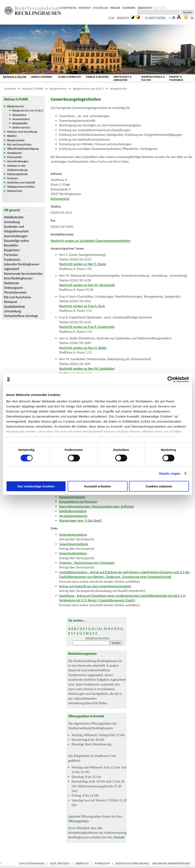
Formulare (11, 255)
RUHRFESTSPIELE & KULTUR (153, 79)
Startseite (10, 89)
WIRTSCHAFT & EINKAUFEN (123, 79)
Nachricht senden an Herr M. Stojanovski (87, 285)
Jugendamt (11, 269)
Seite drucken (60, 863)
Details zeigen (170, 473)
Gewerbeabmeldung (73, 553)
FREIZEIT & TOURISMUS (176, 79)
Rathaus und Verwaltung (22, 132)
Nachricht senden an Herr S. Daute (83, 264)
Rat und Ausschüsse (19, 144)
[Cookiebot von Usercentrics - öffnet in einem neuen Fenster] (171, 379)
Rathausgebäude (17, 174)
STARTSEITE (69, 8)
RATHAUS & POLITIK (15, 77)
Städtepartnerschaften (21, 187)
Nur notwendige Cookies (36, 486)
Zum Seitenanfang (32, 863)
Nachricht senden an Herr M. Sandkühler (87, 369)
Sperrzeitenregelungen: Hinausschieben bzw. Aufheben (97, 506)
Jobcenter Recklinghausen (22, 264)
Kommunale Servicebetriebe (23, 274)
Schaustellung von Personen (78, 502)
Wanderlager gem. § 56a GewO (80, 520)
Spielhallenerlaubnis (73, 511)
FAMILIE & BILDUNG (97, 77)
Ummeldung (12, 311)
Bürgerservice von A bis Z (88, 89)
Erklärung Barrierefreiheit (171, 863)
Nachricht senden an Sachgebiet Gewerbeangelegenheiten (90, 241)
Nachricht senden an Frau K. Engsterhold (87, 327)
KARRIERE (129, 8)
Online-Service (21, 127)
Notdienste (12, 283)
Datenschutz (15, 191)
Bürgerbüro (19, 115)
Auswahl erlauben (97, 486)
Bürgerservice (58, 89)
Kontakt (120, 837)
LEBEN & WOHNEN (42, 77)
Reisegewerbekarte (72, 497)
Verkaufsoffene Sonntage (21, 316)
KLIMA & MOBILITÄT (70, 77)
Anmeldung (12, 222)
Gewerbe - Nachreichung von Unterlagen (87, 563)
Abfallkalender (14, 217)
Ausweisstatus (21, 119)
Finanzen (13, 178)
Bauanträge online (16, 241)
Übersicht (82, 863)
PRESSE (115, 8)
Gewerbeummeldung (74, 544)
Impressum (102, 863)
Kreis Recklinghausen (18, 278)
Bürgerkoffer (20, 123)
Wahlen (12, 136)
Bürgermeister (16, 140)
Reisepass (11, 302)
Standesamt (14, 153)
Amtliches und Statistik (21, 182)
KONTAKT (85, 8)
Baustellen (11, 245)
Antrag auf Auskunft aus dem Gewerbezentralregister (95, 586)
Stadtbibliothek (14, 307)
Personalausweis (15, 292)
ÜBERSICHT (145, 8)
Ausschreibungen (18, 161)
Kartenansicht (60, 199)
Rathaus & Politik (33, 89)
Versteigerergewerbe (73, 516)
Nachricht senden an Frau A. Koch (82, 306)
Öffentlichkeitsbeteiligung (23, 149)
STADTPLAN (100, 8)
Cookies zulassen (159, 486)
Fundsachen (12, 260)
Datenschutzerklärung (132, 863)
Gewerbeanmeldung (73, 535)
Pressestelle (14, 157)
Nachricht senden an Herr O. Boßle (83, 348)
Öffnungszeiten (79, 821)
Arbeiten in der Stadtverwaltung (17, 168)
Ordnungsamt (13, 288)
